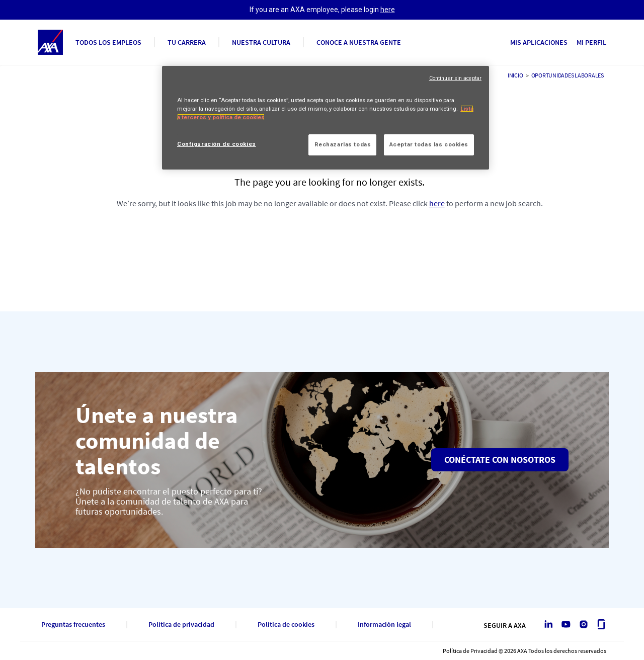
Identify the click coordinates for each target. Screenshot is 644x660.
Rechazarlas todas (343, 144)
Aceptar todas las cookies (429, 144)
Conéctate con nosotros (500, 460)
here (388, 10)
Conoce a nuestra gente (359, 42)
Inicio (515, 75)
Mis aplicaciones (539, 42)
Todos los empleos (108, 42)
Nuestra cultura (261, 42)
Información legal (384, 625)
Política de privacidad (181, 625)
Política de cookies (286, 625)
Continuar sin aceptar (455, 78)
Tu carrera (187, 42)
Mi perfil (591, 42)
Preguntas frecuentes (73, 625)
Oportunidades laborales (568, 75)
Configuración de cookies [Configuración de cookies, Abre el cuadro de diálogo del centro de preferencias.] (217, 144)
